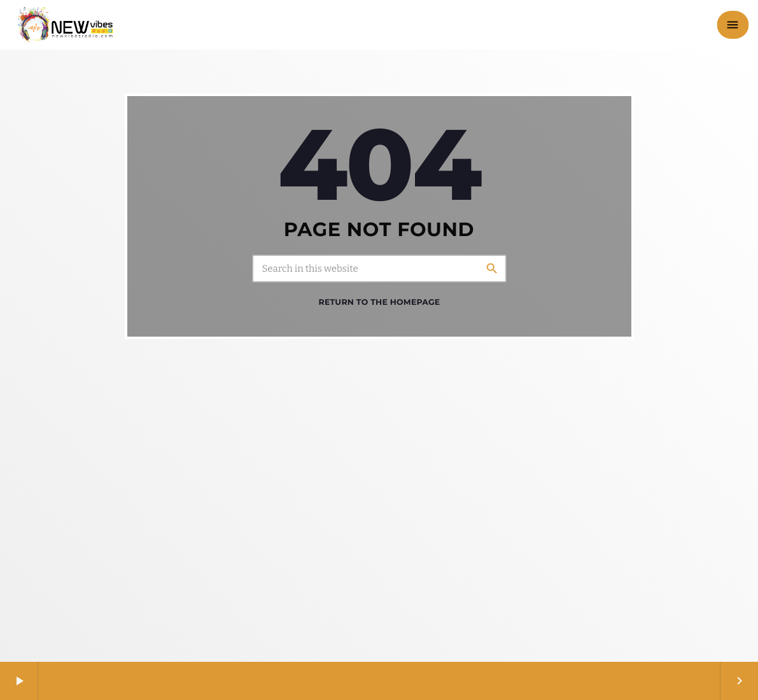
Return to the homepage (380, 303)
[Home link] (65, 25)
